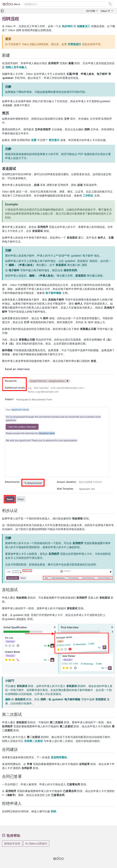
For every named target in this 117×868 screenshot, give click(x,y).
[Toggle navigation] (2, 11)
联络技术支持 (12, 843)
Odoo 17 (106, 11)
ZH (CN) (91, 11)
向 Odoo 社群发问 (36, 843)
